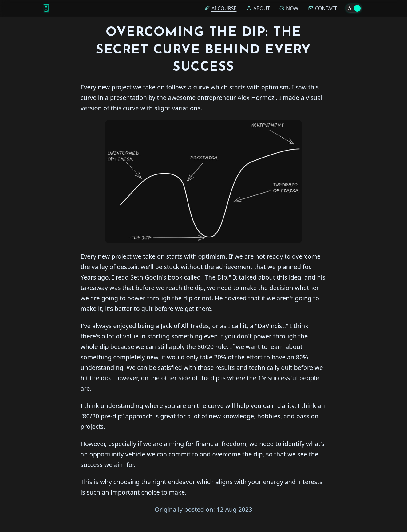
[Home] (46, 8)
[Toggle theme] (354, 8)
